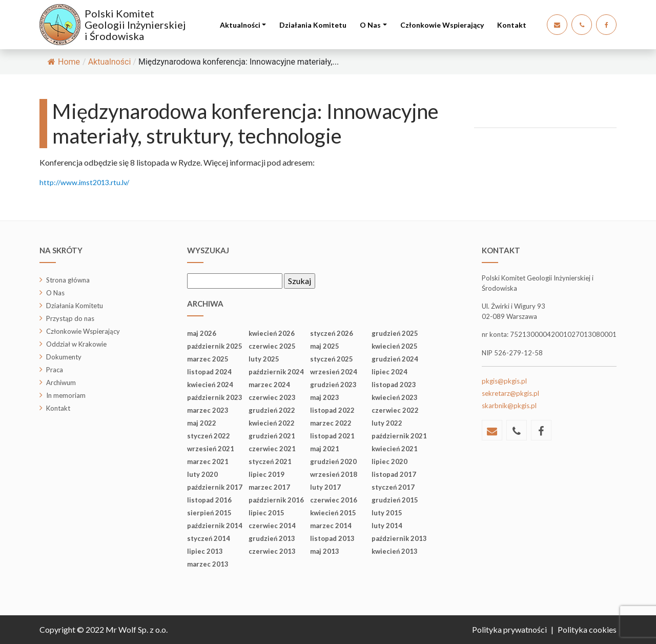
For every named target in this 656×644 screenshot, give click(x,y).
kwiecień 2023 (395, 397)
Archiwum (61, 383)
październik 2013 (399, 538)
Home (64, 62)
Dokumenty (64, 357)
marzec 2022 (331, 423)
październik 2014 (215, 526)
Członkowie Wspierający (442, 25)
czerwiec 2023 (272, 397)
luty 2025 (264, 359)
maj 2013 (325, 551)
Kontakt (512, 25)
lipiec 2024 (389, 372)
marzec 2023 (208, 410)
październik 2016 (276, 500)
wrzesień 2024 (334, 372)
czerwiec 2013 (272, 551)
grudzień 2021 (272, 436)
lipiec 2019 (266, 474)
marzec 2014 (331, 526)
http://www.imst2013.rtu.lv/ (84, 182)
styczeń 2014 (209, 538)
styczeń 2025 (332, 359)
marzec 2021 (208, 461)
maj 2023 (325, 397)
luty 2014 (387, 526)
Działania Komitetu (313, 25)
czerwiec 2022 (395, 410)
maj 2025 (325, 346)
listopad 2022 (332, 410)
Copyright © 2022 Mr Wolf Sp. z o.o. (104, 629)
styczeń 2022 (209, 436)
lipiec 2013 (205, 551)
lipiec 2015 (266, 513)
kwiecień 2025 (395, 346)
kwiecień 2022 (272, 423)
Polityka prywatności (509, 629)
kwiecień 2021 (395, 449)
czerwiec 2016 (334, 500)
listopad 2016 (209, 500)
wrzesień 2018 (334, 474)
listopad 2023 (394, 385)
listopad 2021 (332, 436)
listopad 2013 (332, 538)
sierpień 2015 (209, 513)
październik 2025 (215, 346)
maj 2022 (202, 423)
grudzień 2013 (272, 538)
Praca (55, 370)
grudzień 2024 (395, 359)
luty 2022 (387, 423)
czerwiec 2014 (272, 526)
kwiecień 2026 (272, 333)
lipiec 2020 (389, 461)
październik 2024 (276, 372)
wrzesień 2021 (211, 449)
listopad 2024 (209, 372)
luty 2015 (387, 513)
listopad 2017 (394, 474)
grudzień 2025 (395, 333)
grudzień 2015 (395, 500)
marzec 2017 (269, 487)
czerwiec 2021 (272, 449)
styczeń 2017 (393, 487)
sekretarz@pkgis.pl (510, 393)
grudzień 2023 (333, 385)
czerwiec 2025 (272, 346)
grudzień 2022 (272, 410)
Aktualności (240, 25)
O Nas (370, 25)
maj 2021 (325, 449)
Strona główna (68, 280)
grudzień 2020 (333, 461)
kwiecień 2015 (333, 513)
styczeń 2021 (270, 461)
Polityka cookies (587, 629)
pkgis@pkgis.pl (504, 381)
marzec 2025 (208, 359)
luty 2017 (325, 487)
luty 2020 (202, 474)
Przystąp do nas (70, 318)
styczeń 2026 (332, 333)
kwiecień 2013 (395, 551)
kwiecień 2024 (210, 385)
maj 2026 (202, 333)
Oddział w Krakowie (76, 344)
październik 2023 (215, 397)
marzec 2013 (208, 564)
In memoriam (66, 395)
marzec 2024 (269, 385)
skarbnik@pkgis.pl (509, 406)
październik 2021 (399, 436)
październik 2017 (215, 487)
